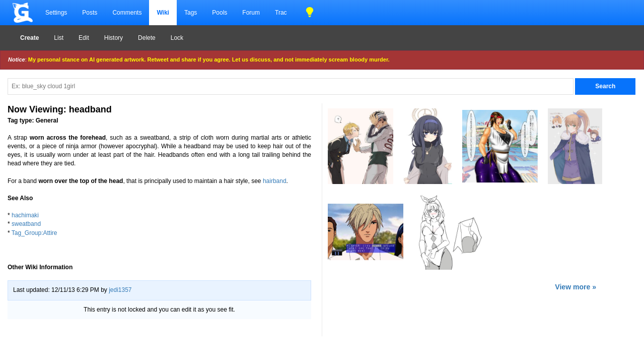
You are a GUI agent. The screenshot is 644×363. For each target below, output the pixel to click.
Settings (56, 13)
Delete (147, 38)
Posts (90, 13)
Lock (177, 38)
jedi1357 (120, 290)
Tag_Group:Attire (34, 233)
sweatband (26, 224)
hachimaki (25, 215)
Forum (251, 13)
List (59, 38)
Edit (84, 38)
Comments (127, 13)
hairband (275, 181)
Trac (281, 13)
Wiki (163, 13)
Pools (220, 13)
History (114, 38)
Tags (191, 13)
